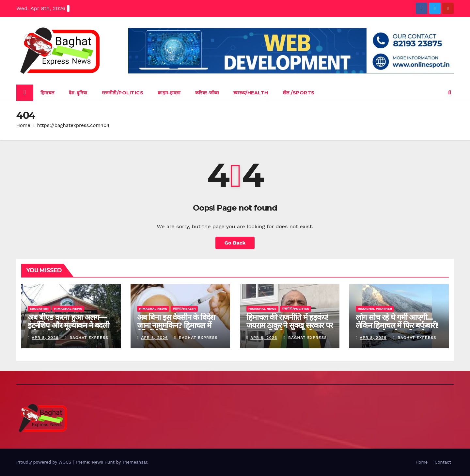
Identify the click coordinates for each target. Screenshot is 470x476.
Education (39, 309)
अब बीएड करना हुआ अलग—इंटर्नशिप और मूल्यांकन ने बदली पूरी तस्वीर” (69, 325)
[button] (450, 93)
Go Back (235, 243)
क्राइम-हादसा (169, 93)
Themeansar (135, 462)
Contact (443, 462)
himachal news (68, 309)
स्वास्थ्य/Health (251, 93)
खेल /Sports (299, 93)
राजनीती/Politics (123, 93)
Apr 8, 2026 (45, 338)
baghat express (87, 338)
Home (23, 125)
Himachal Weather (375, 309)
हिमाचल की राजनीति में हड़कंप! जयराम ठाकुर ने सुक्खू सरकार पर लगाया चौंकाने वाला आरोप (290, 325)
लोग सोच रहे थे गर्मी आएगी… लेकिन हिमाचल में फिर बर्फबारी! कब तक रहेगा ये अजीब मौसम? (397, 325)
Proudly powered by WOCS (45, 462)
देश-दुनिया (78, 93)
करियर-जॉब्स (207, 93)
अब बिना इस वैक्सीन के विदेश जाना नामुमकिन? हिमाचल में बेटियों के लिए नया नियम (176, 325)
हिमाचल (47, 93)
